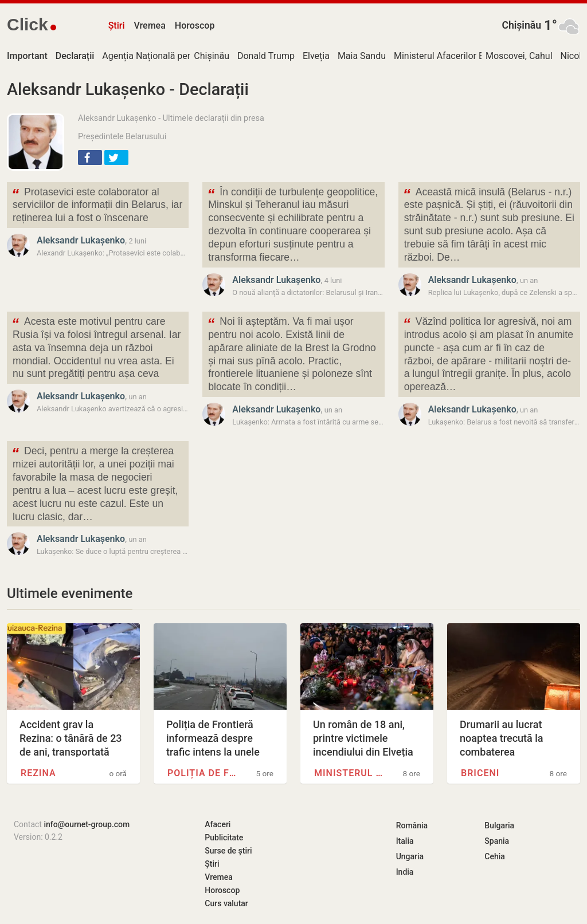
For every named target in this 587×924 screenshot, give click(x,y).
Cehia (495, 856)
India (405, 872)
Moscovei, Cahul (519, 56)
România (412, 825)
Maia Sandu (362, 56)
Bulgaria (499, 825)
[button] (90, 158)
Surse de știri (228, 851)
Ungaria (410, 856)
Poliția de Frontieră (205, 773)
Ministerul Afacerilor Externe (451, 56)
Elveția (316, 56)
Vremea (149, 25)
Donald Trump (266, 56)
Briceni (480, 773)
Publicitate (224, 838)
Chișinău (521, 25)
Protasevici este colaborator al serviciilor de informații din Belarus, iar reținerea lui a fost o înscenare (97, 204)
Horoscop (195, 25)
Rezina (38, 773)
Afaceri (218, 824)
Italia (405, 841)
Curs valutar (226, 903)
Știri (117, 25)
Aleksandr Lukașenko (81, 240)
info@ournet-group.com (87, 824)
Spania (497, 841)
